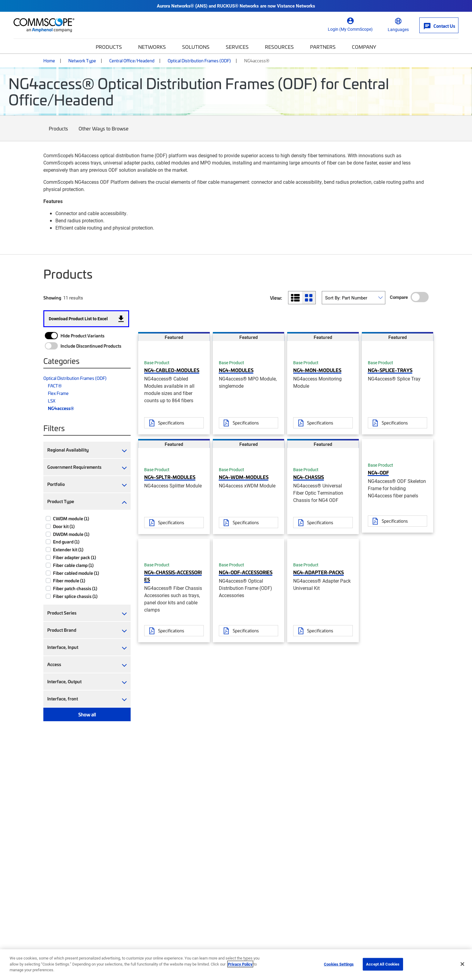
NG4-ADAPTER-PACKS (318, 572)
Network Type (82, 61)
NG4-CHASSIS (309, 477)
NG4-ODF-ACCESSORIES (246, 572)
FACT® (55, 386)
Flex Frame (58, 393)
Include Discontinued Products (91, 346)
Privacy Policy (240, 964)
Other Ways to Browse (104, 133)
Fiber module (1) (69, 581)
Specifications (171, 423)
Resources (279, 47)
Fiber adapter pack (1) (75, 557)
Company (364, 47)
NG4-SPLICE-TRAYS (390, 370)
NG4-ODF (378, 472)
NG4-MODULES (236, 370)
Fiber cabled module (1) (76, 573)
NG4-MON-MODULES (317, 370)
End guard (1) (66, 542)
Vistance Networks (296, 6)
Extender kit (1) (68, 549)
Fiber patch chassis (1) (75, 588)
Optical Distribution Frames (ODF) (199, 61)
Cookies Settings (339, 964)
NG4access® (61, 408)
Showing (52, 298)
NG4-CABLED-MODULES (172, 370)
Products (109, 47)
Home (49, 61)
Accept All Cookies (383, 964)
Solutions (196, 47)
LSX (52, 401)
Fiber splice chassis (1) (75, 596)
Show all (87, 714)
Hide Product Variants (82, 336)
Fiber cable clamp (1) (73, 565)
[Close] (462, 964)
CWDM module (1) (71, 518)
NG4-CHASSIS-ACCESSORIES (173, 576)
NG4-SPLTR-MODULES (170, 477)
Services (237, 47)
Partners (323, 47)
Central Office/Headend (132, 61)
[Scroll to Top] (455, 945)
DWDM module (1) (71, 534)
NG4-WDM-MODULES (244, 477)
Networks (152, 47)
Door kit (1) (64, 526)
